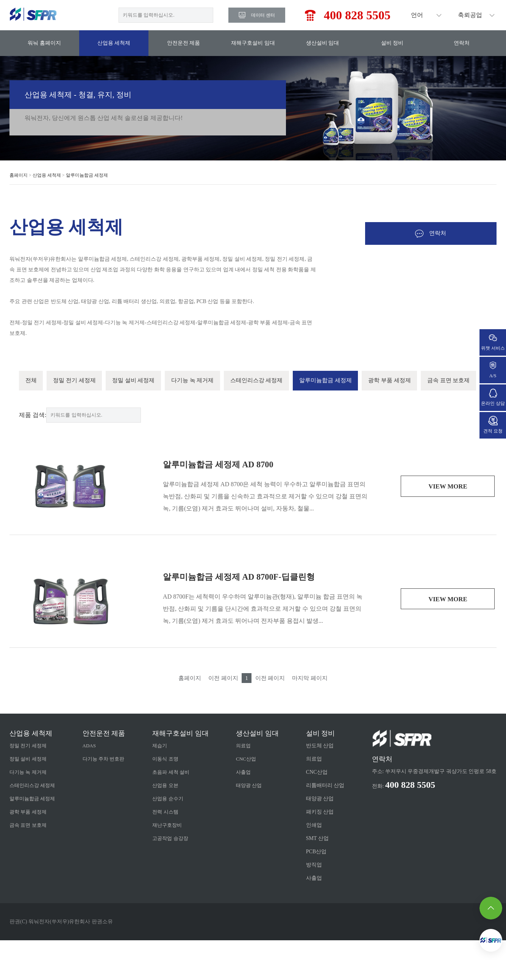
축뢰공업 (470, 15)
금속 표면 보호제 (48, 419)
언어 (417, 15)
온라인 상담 (493, 397)
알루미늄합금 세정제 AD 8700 (223, 504)
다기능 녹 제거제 (204, 381)
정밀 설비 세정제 (141, 381)
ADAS (92, 785)
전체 (32, 381)
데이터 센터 (263, 15)
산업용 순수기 (173, 838)
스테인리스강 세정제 (272, 381)
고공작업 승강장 (175, 878)
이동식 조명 (170, 799)
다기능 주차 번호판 (107, 799)
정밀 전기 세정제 (78, 381)
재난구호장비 (172, 865)
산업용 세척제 (114, 43)
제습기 (164, 785)
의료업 (246, 785)
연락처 (462, 43)
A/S (493, 369)
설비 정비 (392, 43)
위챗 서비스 (493, 342)
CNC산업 (249, 799)
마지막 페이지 (314, 718)
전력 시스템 (170, 852)
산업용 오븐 (170, 825)
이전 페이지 (221, 718)
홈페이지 (19, 175)
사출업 (246, 812)
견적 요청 (493, 425)
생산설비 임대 (323, 43)
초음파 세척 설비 (176, 812)
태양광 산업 (252, 825)
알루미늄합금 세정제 (87, 175)
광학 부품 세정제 (414, 381)
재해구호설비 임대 (253, 43)
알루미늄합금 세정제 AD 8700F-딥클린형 (245, 616)
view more (448, 526)
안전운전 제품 (184, 43)
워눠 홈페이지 (44, 43)
